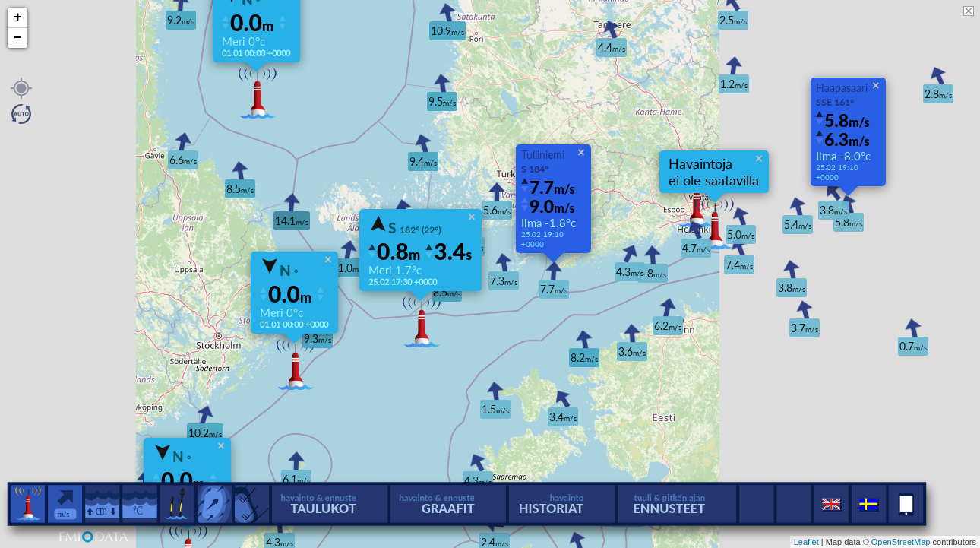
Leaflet (806, 542)
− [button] (18, 38)
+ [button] (18, 17)
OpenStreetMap (901, 542)
